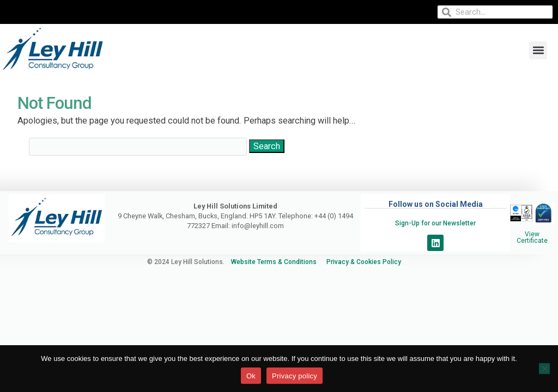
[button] (538, 50)
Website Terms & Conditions (275, 262)
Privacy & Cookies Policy (369, 262)
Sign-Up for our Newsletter (435, 223)
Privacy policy (295, 376)
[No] (544, 369)
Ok (251, 376)
